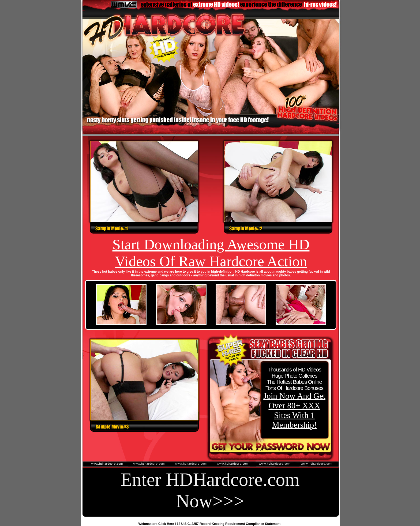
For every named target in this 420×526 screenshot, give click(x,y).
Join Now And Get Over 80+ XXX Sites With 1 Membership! (294, 410)
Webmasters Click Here (156, 524)
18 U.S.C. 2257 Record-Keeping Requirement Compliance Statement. (229, 524)
